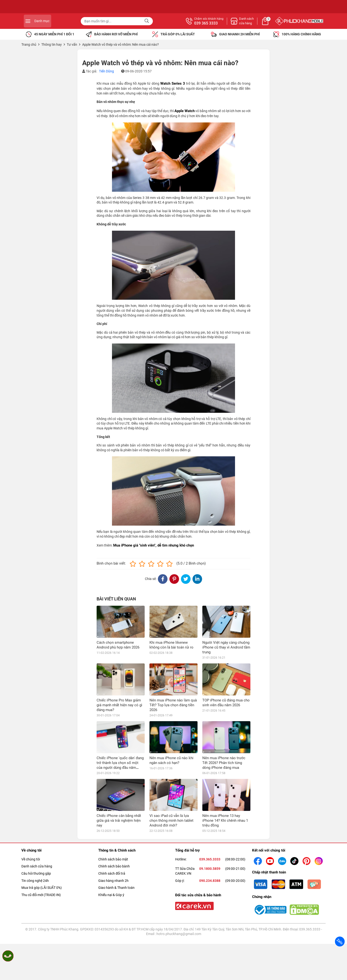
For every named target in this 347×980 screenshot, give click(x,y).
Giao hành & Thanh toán (116, 888)
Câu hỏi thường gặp (36, 873)
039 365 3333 (259, 23)
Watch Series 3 (173, 83)
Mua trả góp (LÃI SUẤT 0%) (42, 888)
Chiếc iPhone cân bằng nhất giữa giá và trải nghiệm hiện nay (119, 821)
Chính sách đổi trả (112, 873)
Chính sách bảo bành (114, 866)
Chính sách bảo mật (113, 859)
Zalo (340, 942)
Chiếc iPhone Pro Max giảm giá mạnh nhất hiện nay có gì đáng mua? (119, 705)
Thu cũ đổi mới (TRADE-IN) (41, 895)
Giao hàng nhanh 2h (113, 881)
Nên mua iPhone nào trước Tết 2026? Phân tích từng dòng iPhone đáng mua (224, 763)
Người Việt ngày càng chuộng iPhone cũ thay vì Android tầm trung (226, 647)
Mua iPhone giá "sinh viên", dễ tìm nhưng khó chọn (154, 545)
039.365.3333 (210, 859)
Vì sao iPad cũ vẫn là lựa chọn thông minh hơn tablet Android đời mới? (171, 821)
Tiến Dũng (106, 71)
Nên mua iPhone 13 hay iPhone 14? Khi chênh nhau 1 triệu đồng (225, 821)
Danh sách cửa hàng (37, 866)
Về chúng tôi (31, 859)
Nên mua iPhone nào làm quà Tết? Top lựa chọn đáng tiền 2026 (173, 705)
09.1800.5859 (210, 869)
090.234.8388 (210, 881)
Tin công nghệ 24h (35, 881)
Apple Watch (185, 111)
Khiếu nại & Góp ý (111, 895)
